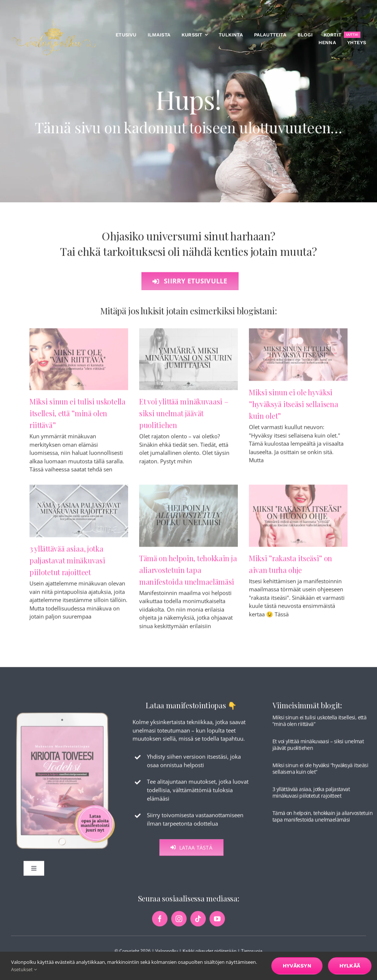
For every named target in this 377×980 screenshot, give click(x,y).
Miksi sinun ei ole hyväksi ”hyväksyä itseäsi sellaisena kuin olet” (294, 407)
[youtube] (217, 924)
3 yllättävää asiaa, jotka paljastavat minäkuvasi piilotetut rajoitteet (67, 564)
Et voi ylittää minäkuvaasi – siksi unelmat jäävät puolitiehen (184, 417)
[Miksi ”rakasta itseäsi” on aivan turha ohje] (298, 519)
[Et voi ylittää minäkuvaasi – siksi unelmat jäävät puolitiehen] (188, 363)
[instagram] (179, 924)
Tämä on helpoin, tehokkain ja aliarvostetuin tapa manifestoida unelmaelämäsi (188, 573)
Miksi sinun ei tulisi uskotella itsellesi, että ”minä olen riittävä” (77, 417)
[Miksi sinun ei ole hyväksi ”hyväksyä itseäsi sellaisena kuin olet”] (298, 358)
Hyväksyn (297, 966)
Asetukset (24, 969)
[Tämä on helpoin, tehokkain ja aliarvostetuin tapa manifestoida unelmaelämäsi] (188, 519)
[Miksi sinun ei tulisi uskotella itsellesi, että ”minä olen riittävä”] (79, 363)
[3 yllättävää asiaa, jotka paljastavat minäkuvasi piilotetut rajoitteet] (79, 514)
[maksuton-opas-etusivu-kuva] (66, 717)
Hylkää (350, 966)
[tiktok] (198, 924)
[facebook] (160, 924)
